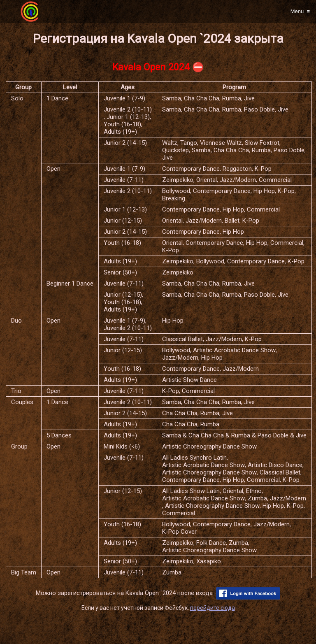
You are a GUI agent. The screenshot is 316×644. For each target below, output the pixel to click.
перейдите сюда (213, 608)
